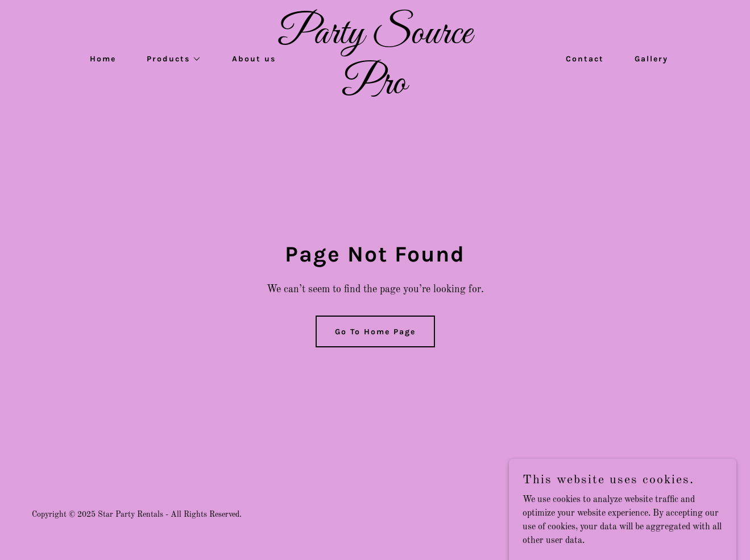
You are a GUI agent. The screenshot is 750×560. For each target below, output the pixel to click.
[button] (170, 59)
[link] (375, 91)
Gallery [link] (651, 59)
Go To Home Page (375, 332)
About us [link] (254, 59)
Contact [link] (585, 59)
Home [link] (103, 59)
